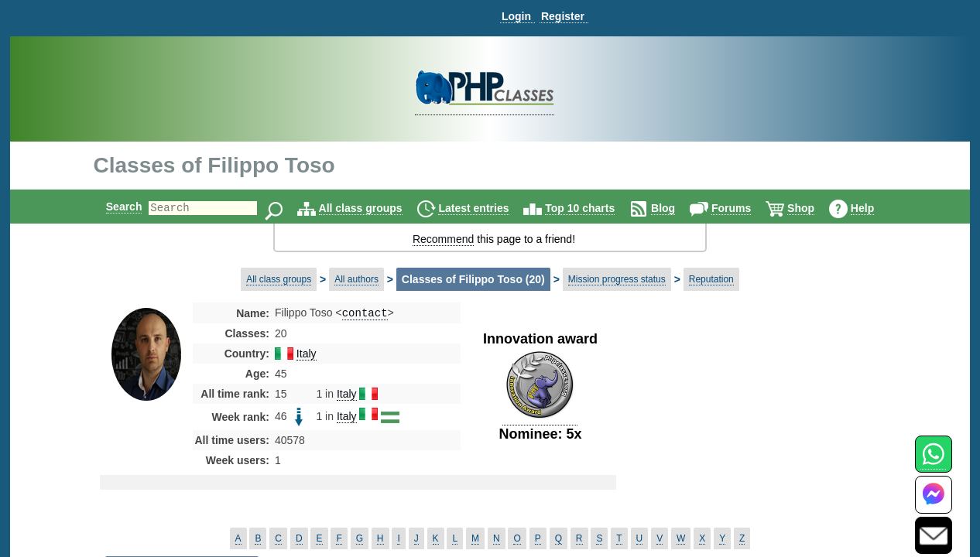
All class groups (374, 208)
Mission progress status (617, 279)
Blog (676, 208)
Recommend (443, 239)
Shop (814, 208)
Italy (307, 355)
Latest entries (487, 208)
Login (516, 16)
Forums (744, 208)
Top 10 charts (593, 208)
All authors (356, 279)
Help (875, 208)
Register (563, 16)
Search (111, 207)
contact (365, 314)
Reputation (711, 279)
